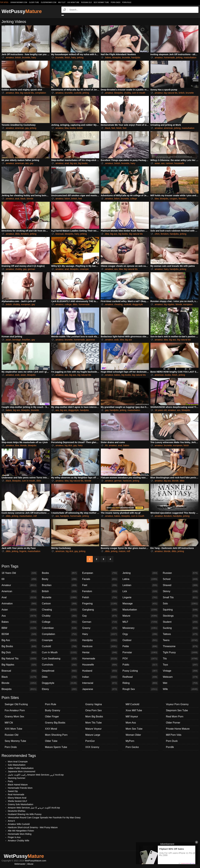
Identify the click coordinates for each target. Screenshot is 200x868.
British (60, 591)
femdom (183, 199)
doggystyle (138, 304)
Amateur (19, 585)
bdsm (67, 199)
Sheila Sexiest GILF (17, 801)
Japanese (100, 689)
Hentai (100, 652)
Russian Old (86, 2)
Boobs (60, 573)
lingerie (23, 551)
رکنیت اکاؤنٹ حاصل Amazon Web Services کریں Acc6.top (36, 775)
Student (181, 622)
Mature (140, 616)
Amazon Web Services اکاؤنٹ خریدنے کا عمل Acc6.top (34, 808)
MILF (140, 622)
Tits (181, 659)
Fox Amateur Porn (15, 710)
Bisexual (19, 671)
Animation (19, 604)
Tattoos (181, 634)
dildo (17, 234)
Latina (140, 579)
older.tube (34, 2)
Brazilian (60, 585)
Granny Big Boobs (55, 723)
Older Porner (173, 723)
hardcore (127, 481)
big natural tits (27, 93)
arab (116, 340)
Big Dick (19, 652)
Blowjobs (19, 689)
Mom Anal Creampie (18, 762)
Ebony (60, 689)
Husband (100, 671)
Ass (19, 616)
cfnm (157, 234)
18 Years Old (19, 573)
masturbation (190, 58)
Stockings (181, 616)
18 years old (161, 410)
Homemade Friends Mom (20, 788)
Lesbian (140, 585)
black (108, 128)
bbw (17, 93)
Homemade (100, 659)
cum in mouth (139, 93)
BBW (19, 628)
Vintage (181, 671)
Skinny (181, 591)
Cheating (60, 610)
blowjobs (117, 58)
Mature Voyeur (93, 729)
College (60, 622)
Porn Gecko (132, 747)
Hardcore (100, 646)
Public (140, 665)
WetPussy (22, 11)
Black (19, 677)
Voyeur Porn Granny (177, 704)
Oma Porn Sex (94, 710)
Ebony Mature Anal (17, 798)
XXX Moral (51, 729)
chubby (127, 93)
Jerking (140, 573)
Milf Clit (62, 2)
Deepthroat (60, 671)
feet (113, 128)
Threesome (181, 646)
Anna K (11, 821)
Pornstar (140, 652)
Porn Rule (127, 2)
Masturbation (140, 610)
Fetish (100, 597)
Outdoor (140, 640)
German (100, 622)
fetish (67, 58)
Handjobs (100, 640)
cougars (173, 199)
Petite (140, 646)
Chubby (60, 616)
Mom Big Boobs (94, 717)
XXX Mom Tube (73, 2)
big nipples (169, 304)
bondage (17, 340)
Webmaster (20, 864)
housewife (179, 163)
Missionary (140, 628)
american (20, 128)
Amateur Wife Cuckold (19, 824)
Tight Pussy (181, 652)
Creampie (60, 640)
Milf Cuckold (132, 704)
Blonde (19, 683)
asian (157, 163)
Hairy (100, 634)
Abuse (30, 864)
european (26, 304)
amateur (10, 58)
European (100, 573)
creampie (84, 269)
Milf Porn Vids (174, 735)
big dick (68, 445)
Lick (140, 591)
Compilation (60, 634)
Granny (100, 628)
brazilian (26, 340)
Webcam (181, 677)
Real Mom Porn (175, 717)
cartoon (169, 163)
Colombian (60, 628)
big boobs (83, 163)
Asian (19, 610)
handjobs (136, 58)
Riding (140, 683)
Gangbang (100, 610)
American (19, 591)
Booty (60, 579)
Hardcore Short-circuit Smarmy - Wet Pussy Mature (33, 827)
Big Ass (19, 640)
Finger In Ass (14, 837)
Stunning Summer (17, 778)
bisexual (59, 234)
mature (122, 551)
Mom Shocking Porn (56, 735)
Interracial (100, 683)
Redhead (140, 677)
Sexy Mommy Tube (101, 2)
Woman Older (133, 735)
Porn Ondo (116, 2)
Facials (100, 579)
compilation (41, 93)
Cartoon (60, 604)
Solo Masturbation (17, 765)
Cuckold (60, 646)
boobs (73, 128)
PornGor (90, 741)
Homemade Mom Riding (20, 834)
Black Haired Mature (18, 785)
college (133, 199)
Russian (181, 573)
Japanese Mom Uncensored (21, 771)
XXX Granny (92, 747)
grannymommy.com (19, 2)
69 (106, 445)
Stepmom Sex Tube (177, 710)
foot (125, 128)
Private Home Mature (178, 729)
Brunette (60, 597)
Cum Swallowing (60, 659)
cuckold (78, 93)
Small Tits (181, 597)
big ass (73, 163)
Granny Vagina (94, 704)
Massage (140, 604)
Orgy (140, 634)
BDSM (19, 634)
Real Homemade (16, 794)
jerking (80, 58)
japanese (91, 340)
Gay (100, 616)
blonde (30, 199)
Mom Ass (131, 723)
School (181, 579)
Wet (181, 683)
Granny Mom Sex (14, 717)
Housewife (100, 665)
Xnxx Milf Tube (134, 710)
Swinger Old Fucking (16, 704)
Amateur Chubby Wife (19, 841)
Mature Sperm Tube (56, 747)
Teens (181, 640)
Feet (100, 585)
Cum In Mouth (60, 652)
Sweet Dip (13, 791)
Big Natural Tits (19, 659)
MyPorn (130, 741)
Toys (181, 665)
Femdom (100, 591)
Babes (19, 622)
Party (10, 781)
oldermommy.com (49, 2)
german (31, 269)
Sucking (181, 628)
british (18, 58)
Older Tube (51, 741)
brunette (26, 58)
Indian (100, 677)
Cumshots (60, 665)
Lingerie (140, 597)
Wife (181, 689)
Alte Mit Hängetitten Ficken (21, 831)
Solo (181, 604)
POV (140, 659)
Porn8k (170, 747)
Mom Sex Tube (134, 729)
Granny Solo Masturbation (21, 804)
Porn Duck (172, 741)
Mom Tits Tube (94, 723)
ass (27, 163)
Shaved (181, 585)
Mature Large (93, 735)
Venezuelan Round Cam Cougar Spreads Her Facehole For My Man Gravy (44, 818)
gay (27, 128)
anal (67, 163)
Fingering (100, 604)
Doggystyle (60, 683)
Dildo (60, 677)
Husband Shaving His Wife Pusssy (25, 814)
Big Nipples (19, 665)
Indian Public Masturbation (21, 768)
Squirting (181, 610)
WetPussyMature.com (36, 861)
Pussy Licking (140, 671)
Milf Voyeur (132, 717)
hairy (34, 58)
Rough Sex (140, 689)
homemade (169, 58)
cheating (118, 304)
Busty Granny (53, 710)
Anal (19, 597)
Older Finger (52, 717)
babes (108, 58)
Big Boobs (19, 646)
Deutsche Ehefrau (17, 811)
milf (35, 516)
